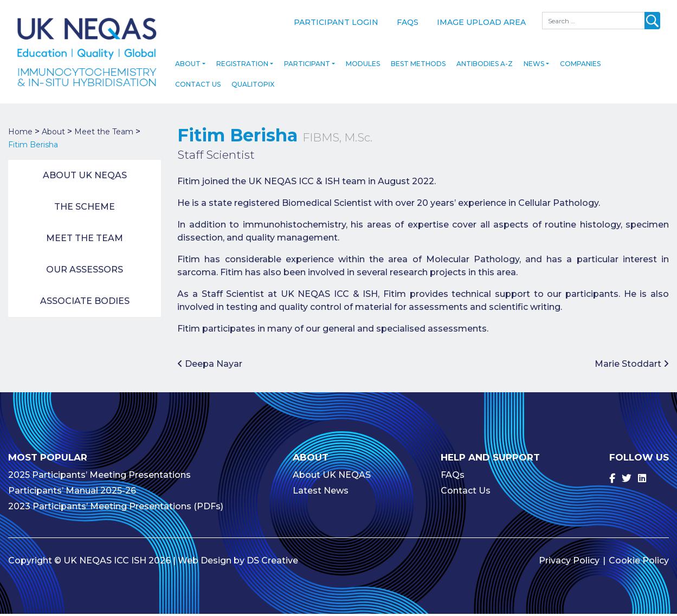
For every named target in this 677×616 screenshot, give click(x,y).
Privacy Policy (569, 563)
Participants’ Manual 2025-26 (72, 493)
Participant (307, 66)
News (534, 66)
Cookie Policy (639, 563)
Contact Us (198, 86)
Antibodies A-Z (485, 66)
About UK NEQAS (85, 177)
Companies (580, 66)
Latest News (321, 493)
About (188, 66)
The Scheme (85, 209)
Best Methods (418, 66)
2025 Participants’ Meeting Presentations (99, 477)
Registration (242, 66)
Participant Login (336, 22)
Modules (363, 66)
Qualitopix (253, 86)
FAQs (408, 22)
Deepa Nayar (210, 366)
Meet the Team (85, 240)
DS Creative (272, 563)
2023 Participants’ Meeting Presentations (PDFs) (116, 508)
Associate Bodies (85, 303)
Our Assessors (85, 272)
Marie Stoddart (632, 366)
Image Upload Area (481, 22)
